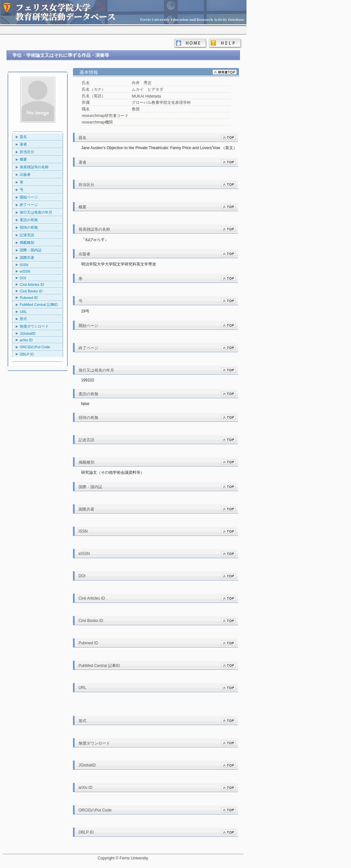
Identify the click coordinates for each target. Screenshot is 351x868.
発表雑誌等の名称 (34, 167)
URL (23, 312)
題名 (23, 137)
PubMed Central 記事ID (39, 305)
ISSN (24, 265)
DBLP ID (27, 354)
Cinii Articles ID (32, 285)
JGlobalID (28, 333)
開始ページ (29, 197)
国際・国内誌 (31, 250)
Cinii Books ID (31, 291)
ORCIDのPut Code (35, 347)
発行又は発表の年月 (36, 212)
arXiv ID (26, 340)
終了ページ (29, 205)
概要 (23, 159)
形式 (23, 319)
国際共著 (27, 258)
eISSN (25, 271)
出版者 (25, 174)
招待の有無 (29, 227)
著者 (23, 144)
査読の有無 (29, 220)
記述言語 (27, 235)
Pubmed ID (29, 298)
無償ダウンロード (34, 326)
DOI (23, 278)
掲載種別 (27, 242)
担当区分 (27, 152)
